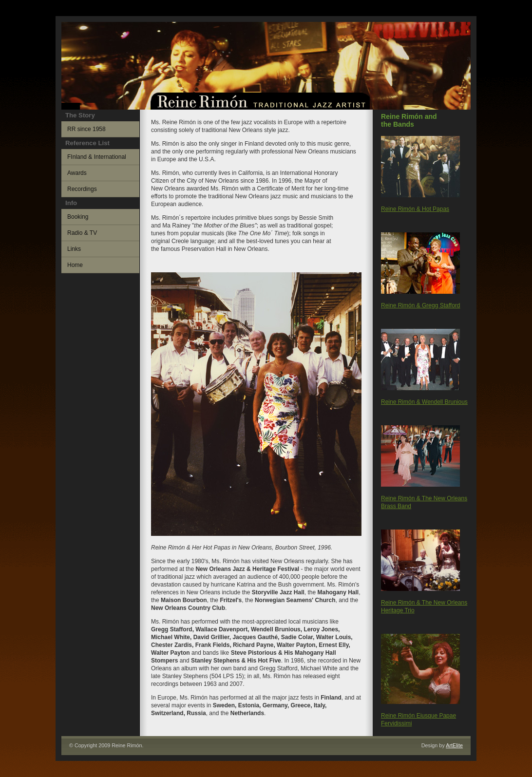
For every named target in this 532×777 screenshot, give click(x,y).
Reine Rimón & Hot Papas (415, 209)
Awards (77, 173)
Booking (78, 217)
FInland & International (97, 157)
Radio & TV (82, 233)
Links (74, 249)
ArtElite (454, 745)
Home (75, 265)
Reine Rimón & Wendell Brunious (424, 402)
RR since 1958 (86, 129)
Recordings (82, 189)
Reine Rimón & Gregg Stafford (421, 305)
